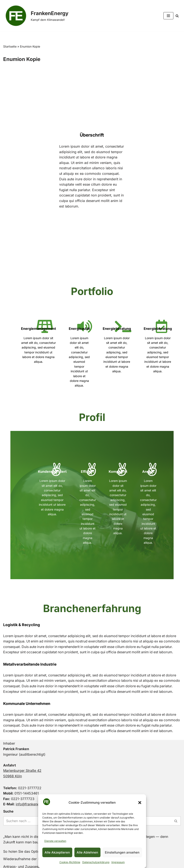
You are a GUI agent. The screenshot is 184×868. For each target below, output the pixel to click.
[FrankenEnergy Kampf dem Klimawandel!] (36, 16)
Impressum (118, 862)
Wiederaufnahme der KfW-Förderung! (33, 833)
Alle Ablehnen (87, 852)
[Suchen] (177, 16)
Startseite (10, 46)
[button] (140, 803)
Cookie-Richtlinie (70, 862)
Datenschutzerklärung (96, 862)
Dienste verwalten (55, 841)
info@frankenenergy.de (34, 778)
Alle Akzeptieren (57, 852)
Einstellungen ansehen (122, 852)
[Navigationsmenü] (168, 16)
